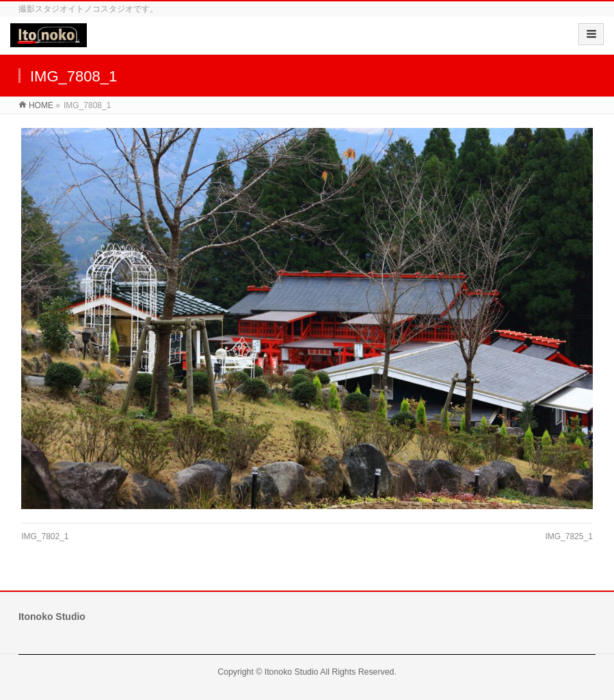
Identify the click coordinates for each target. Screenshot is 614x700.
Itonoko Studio (292, 672)
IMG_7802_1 (45, 536)
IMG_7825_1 (569, 536)
